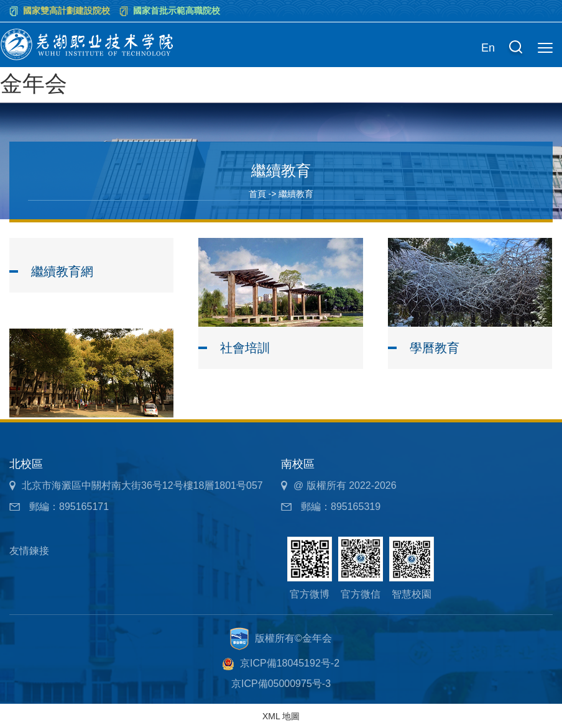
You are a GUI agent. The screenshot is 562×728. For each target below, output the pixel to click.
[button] (515, 48)
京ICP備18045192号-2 (290, 663)
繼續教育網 (62, 271)
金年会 (34, 84)
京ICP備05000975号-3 (281, 684)
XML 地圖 (281, 716)
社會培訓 (245, 348)
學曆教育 (435, 348)
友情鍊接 (29, 551)
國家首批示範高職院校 (177, 11)
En (488, 48)
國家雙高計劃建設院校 (67, 11)
